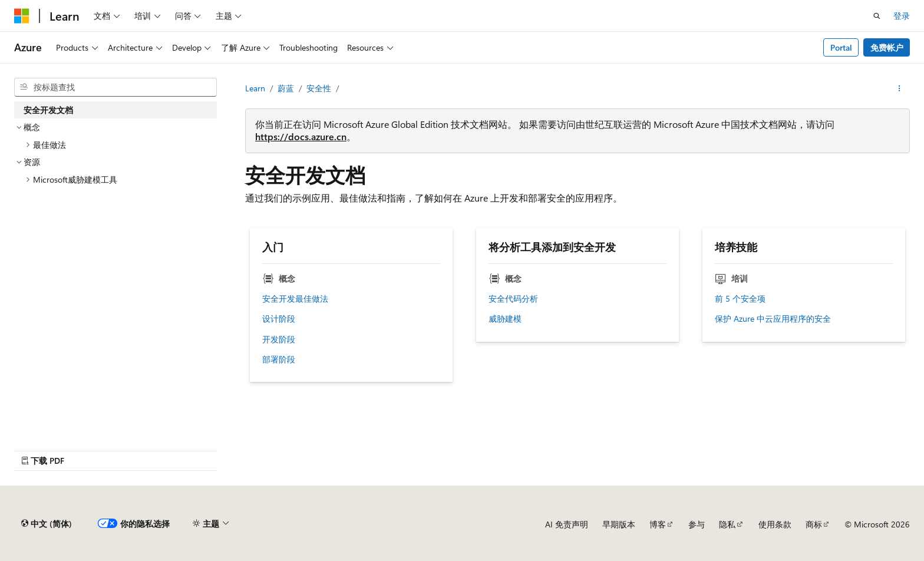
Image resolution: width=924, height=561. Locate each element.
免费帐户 (887, 47)
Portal (841, 47)
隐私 (727, 524)
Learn (255, 88)
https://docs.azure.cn (301, 136)
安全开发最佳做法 (295, 299)
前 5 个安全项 (740, 299)
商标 (814, 524)
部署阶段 (279, 359)
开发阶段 (279, 339)
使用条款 (775, 524)
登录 (902, 16)
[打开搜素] (877, 16)
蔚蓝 (286, 88)
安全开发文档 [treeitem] (48, 110)
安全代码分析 (513, 299)
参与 (697, 524)
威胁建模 (505, 319)
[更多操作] (900, 88)
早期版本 (619, 524)
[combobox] (115, 87)
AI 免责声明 (567, 524)
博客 (658, 524)
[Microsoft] (22, 16)
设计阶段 (279, 319)
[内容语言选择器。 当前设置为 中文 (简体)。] (47, 524)
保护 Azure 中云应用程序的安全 (773, 319)
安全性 (319, 88)
